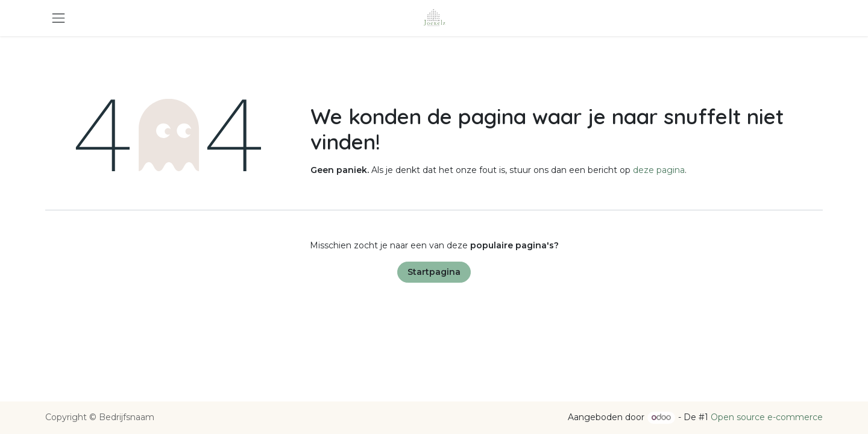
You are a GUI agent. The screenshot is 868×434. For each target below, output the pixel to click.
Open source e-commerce (767, 417)
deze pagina (659, 170)
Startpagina (434, 272)
